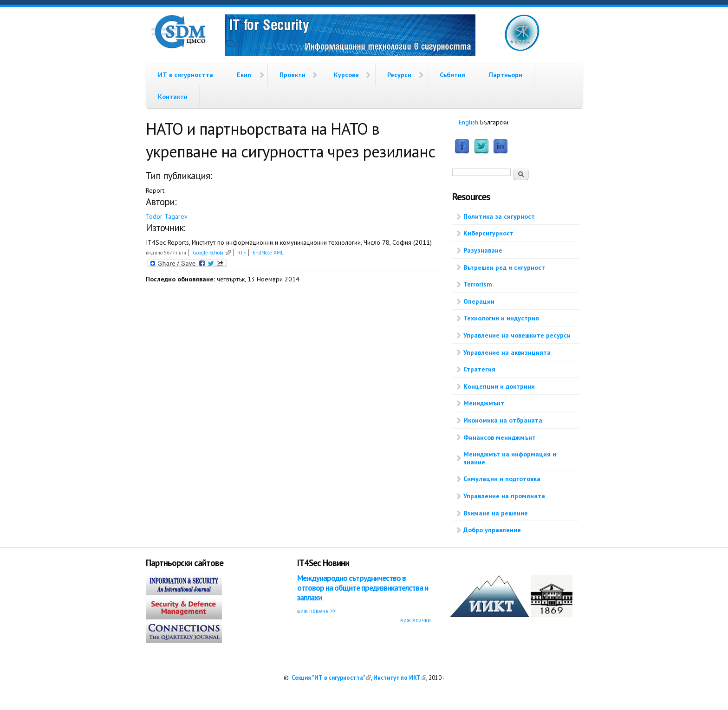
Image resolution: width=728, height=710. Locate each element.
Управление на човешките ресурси (517, 335)
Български (494, 122)
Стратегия (479, 369)
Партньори (506, 75)
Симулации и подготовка (502, 479)
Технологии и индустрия (501, 318)
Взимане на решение (496, 513)
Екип (244, 75)
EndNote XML (268, 253)
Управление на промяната (504, 496)
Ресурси (399, 75)
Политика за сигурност (499, 216)
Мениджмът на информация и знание (510, 458)
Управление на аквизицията (507, 352)
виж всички (416, 620)
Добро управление (492, 530)
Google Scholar (212, 253)
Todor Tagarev (167, 216)
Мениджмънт (484, 403)
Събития (452, 75)
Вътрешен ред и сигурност (504, 267)
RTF (242, 253)
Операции (479, 301)
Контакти (173, 97)
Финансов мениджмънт (500, 437)
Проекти (292, 75)
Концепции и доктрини (499, 386)
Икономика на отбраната (503, 420)
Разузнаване (483, 250)
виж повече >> (316, 611)
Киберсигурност (488, 233)
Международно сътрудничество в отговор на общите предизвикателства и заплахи (363, 588)
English (468, 122)
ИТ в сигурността (185, 75)
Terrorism (478, 284)
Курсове (346, 75)
